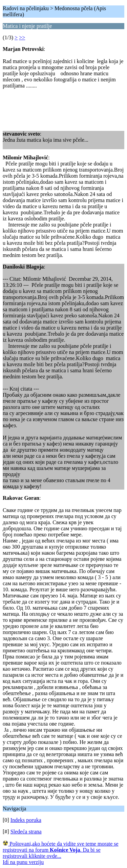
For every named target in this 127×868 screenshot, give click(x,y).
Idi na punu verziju (23, 862)
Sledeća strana (26, 832)
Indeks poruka (26, 820)
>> (22, 37)
